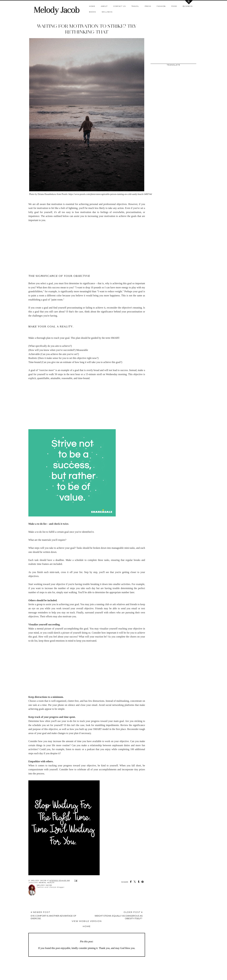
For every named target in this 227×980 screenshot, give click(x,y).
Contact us (120, 6)
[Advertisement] (87, 248)
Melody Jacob (57, 10)
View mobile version (87, 921)
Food (174, 6)
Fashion (161, 6)
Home (92, 6)
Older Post (115, 915)
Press (148, 6)
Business (188, 6)
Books (93, 12)
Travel (135, 6)
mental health (47, 883)
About (104, 6)
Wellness (107, 12)
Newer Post (59, 915)
